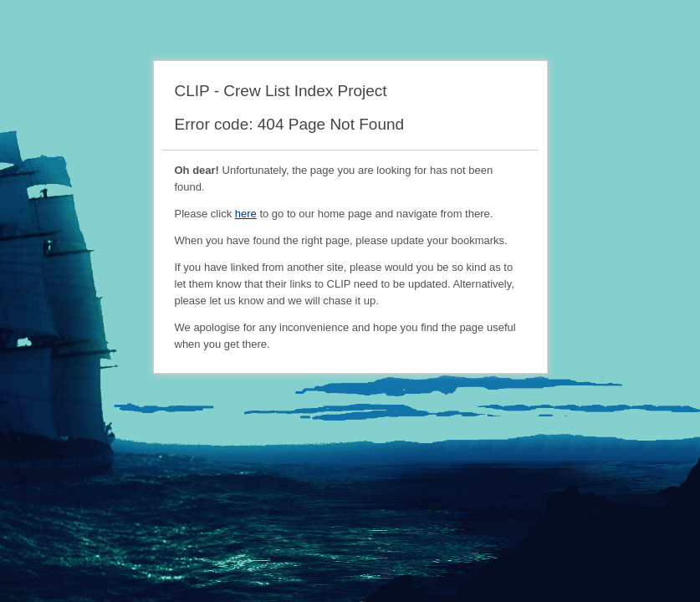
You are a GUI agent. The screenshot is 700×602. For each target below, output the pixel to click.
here (246, 214)
